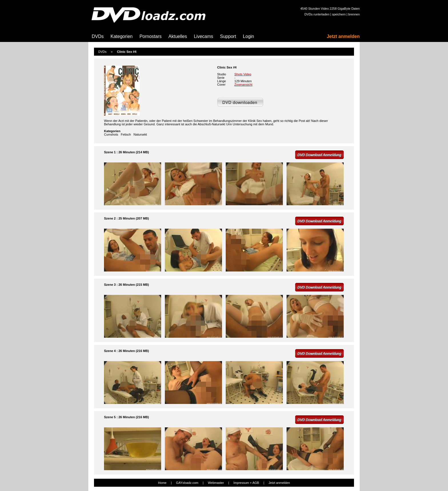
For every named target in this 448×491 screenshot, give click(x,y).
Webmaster (216, 483)
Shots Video (243, 74)
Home (162, 483)
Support (228, 36)
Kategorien (122, 36)
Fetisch (126, 134)
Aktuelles (178, 36)
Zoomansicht (243, 84)
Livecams (203, 36)
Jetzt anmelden (343, 36)
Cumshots (111, 134)
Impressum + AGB (246, 483)
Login (248, 36)
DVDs (98, 36)
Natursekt (140, 134)
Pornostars (150, 36)
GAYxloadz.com (187, 483)
